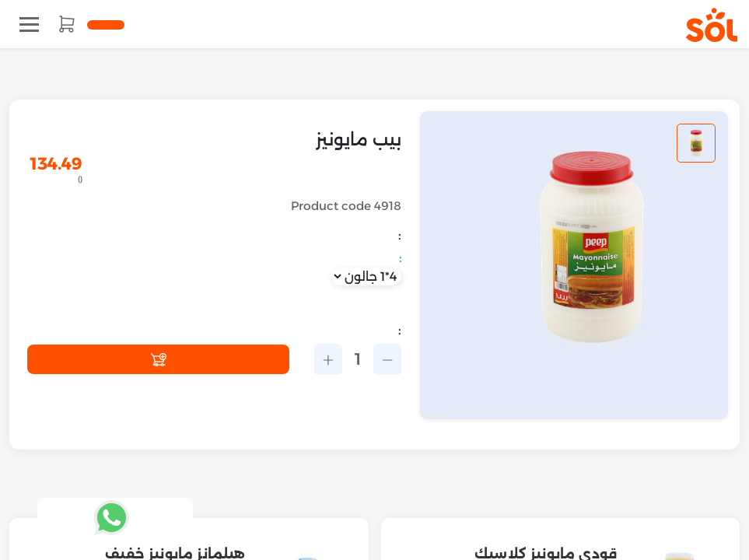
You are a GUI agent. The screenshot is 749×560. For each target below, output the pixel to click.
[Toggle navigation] (29, 24)
